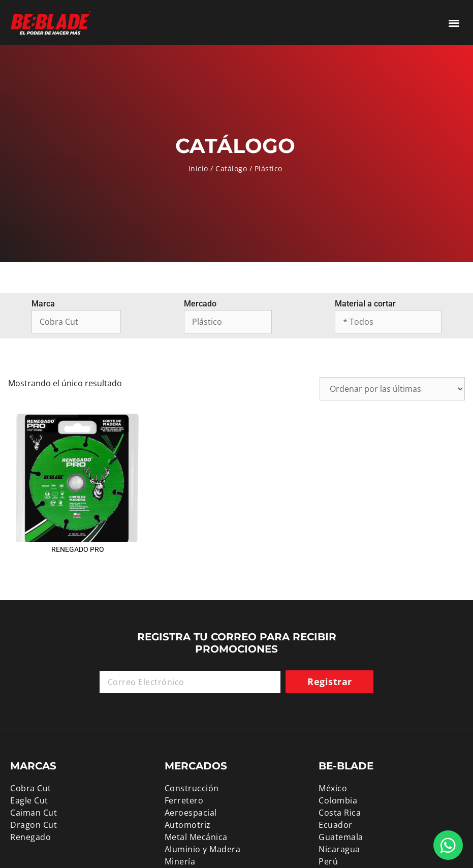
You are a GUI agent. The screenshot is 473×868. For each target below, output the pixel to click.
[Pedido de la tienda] (392, 389)
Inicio (198, 168)
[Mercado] (228, 322)
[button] (454, 23)
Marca (43, 304)
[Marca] (76, 322)
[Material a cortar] (388, 322)
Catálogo (231, 168)
